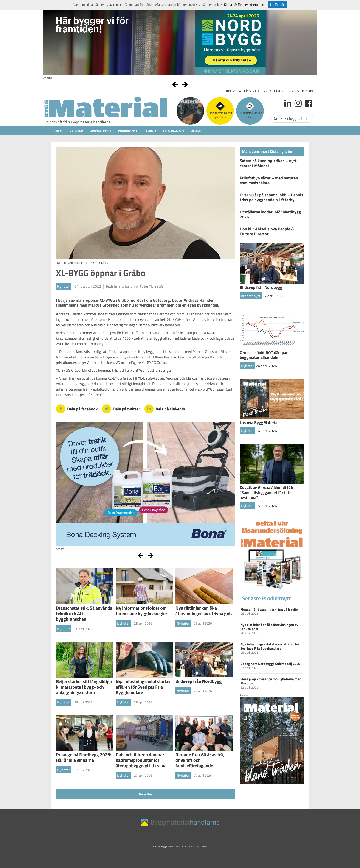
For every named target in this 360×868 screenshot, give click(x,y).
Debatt (196, 131)
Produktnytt (128, 131)
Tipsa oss (293, 91)
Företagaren (173, 131)
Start (58, 131)
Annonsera (233, 91)
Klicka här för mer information (244, 4)
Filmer (279, 91)
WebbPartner (201, 847)
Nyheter (76, 131)
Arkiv (267, 91)
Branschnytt (100, 131)
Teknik (151, 131)
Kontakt (308, 91)
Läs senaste (252, 91)
